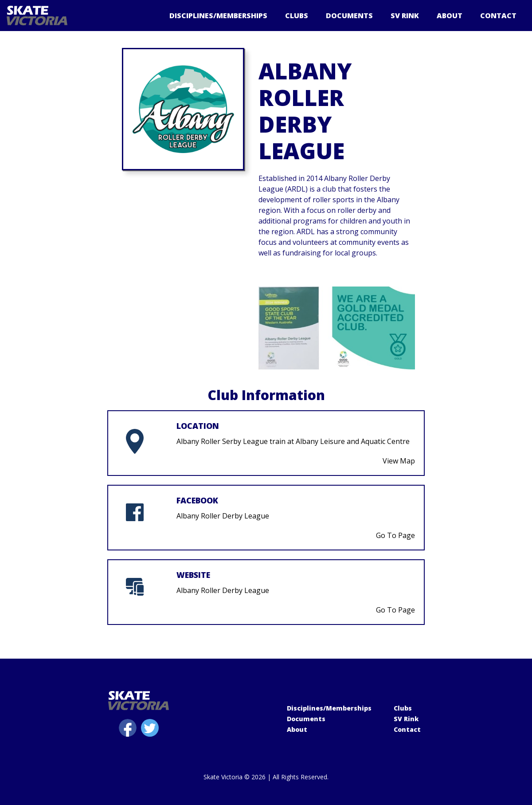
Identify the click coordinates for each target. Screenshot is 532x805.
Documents (349, 16)
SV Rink (405, 16)
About (450, 16)
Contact (498, 16)
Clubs (297, 16)
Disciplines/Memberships (218, 16)
